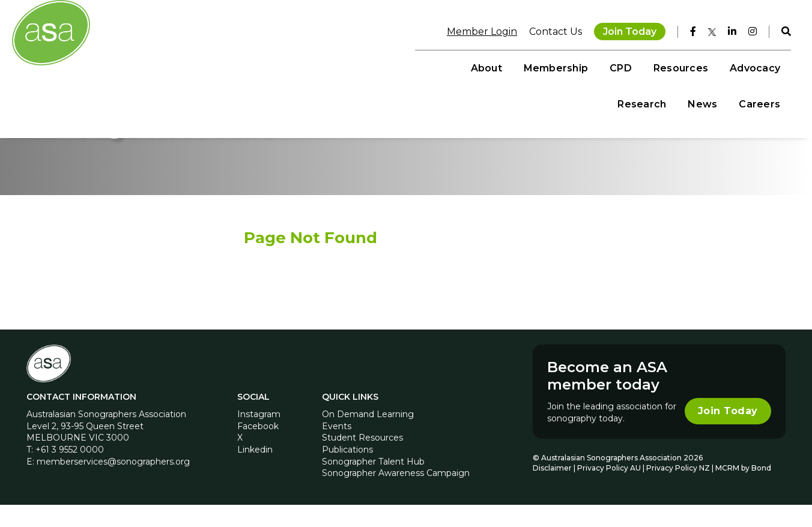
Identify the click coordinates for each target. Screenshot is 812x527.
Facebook (259, 448)
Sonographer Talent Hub (373, 484)
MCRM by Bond (742, 490)
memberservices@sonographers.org (116, 484)
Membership (364, 66)
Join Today (622, 30)
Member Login (474, 30)
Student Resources (362, 460)
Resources (489, 66)
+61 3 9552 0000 (72, 472)
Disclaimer (551, 490)
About (294, 66)
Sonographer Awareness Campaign (396, 495)
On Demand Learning (368, 436)
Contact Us (548, 30)
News (695, 66)
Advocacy (563, 66)
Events (337, 448)
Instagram (260, 436)
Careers (752, 66)
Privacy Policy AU (608, 490)
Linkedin (256, 472)
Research (634, 66)
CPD (429, 66)
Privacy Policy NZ (678, 490)
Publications (347, 472)
